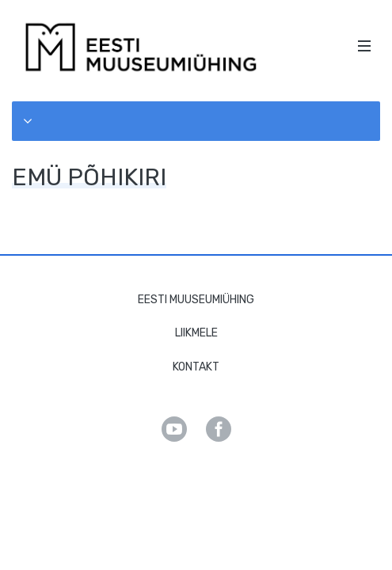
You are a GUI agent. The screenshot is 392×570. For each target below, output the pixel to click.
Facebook (219, 429)
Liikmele (196, 333)
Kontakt (196, 367)
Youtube (174, 429)
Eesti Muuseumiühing (196, 300)
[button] (196, 121)
